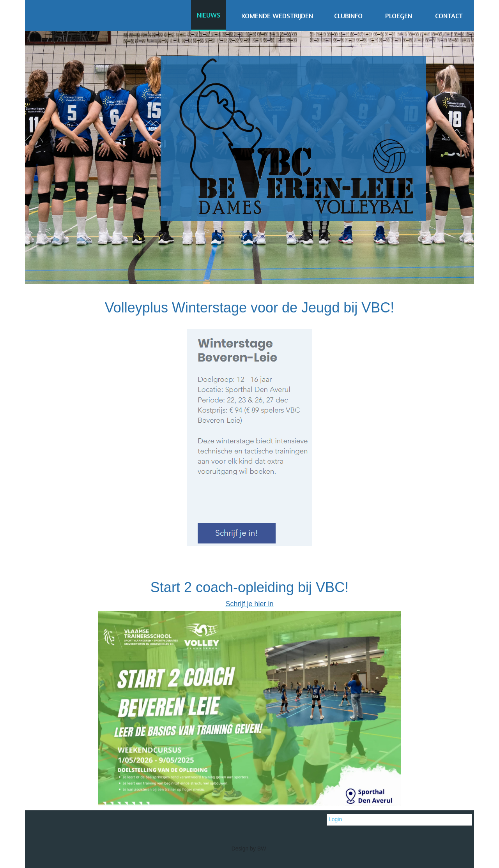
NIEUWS (209, 15)
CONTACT (449, 16)
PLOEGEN (399, 16)
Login (335, 819)
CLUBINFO (348, 16)
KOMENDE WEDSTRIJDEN (277, 16)
